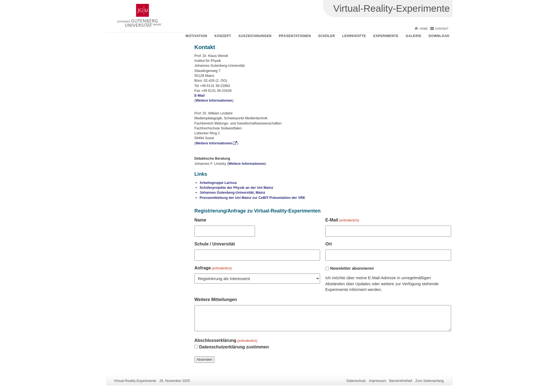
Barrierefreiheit (401, 381)
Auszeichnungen (255, 36)
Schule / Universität (215, 244)
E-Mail (200, 95)
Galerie (414, 36)
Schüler (327, 36)
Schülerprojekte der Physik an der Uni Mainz (236, 188)
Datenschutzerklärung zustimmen (234, 347)
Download (439, 36)
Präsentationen (295, 36)
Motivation (196, 36)
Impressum (377, 381)
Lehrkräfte (354, 36)
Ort (329, 244)
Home (424, 29)
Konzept (223, 36)
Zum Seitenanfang (429, 381)
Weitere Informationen (214, 100)
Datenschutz (356, 381)
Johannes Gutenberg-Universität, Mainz (233, 192)
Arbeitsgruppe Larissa (218, 183)
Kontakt (442, 29)
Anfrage (213, 268)
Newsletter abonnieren (352, 268)
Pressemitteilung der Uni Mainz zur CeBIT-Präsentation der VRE (253, 198)
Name (200, 220)
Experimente (386, 36)
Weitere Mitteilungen (216, 300)
